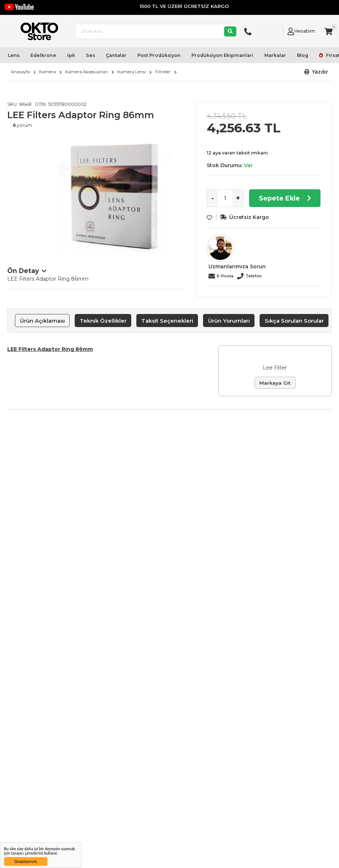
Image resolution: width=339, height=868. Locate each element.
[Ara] (230, 31)
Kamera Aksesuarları (87, 72)
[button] (316, 72)
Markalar (275, 55)
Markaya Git (275, 383)
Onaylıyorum (26, 861)
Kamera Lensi (132, 72)
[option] (115, 196)
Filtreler (163, 72)
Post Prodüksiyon (159, 55)
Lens (14, 55)
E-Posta (225, 276)
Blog (303, 55)
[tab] (42, 321)
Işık (71, 55)
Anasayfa (20, 72)
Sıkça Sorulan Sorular (294, 321)
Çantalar (116, 55)
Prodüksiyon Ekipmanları (222, 55)
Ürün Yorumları (229, 321)
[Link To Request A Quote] (276, 32)
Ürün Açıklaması (42, 321)
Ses (90, 55)
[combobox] (157, 31)
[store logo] (36, 31)
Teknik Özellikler (103, 321)
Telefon (254, 276)
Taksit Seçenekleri (167, 321)
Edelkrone (43, 55)
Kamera (47, 72)
